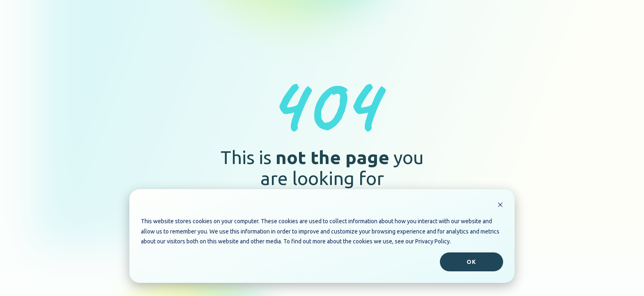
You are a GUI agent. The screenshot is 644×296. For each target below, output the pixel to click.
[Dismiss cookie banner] (500, 206)
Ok (471, 262)
